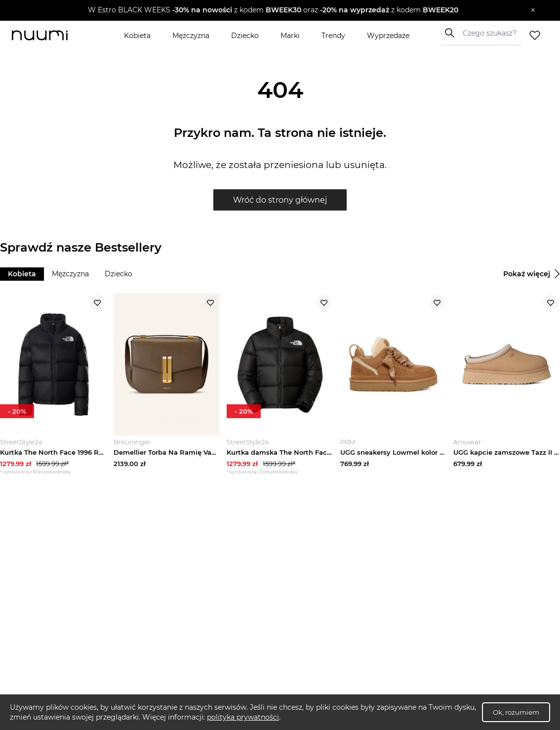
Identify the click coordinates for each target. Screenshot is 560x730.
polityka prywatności (243, 717)
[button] (273, 10)
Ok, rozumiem (516, 712)
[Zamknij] (533, 10)
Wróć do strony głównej (280, 200)
